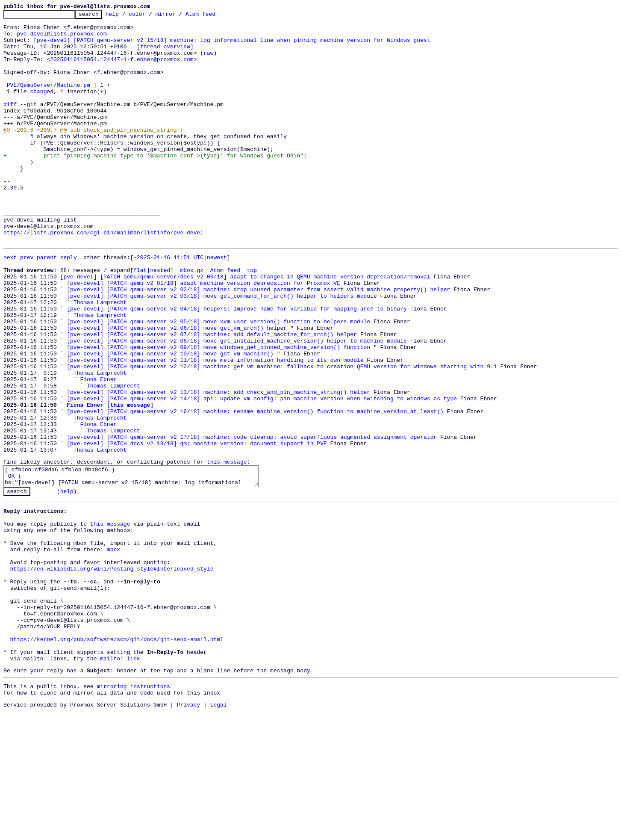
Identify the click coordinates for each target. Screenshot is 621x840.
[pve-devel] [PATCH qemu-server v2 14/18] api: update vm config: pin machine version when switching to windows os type (262, 474)
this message (227, 549)
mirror (179, 16)
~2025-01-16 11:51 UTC (168, 305)
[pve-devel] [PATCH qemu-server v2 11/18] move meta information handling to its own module (215, 428)
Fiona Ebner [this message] (110, 482)
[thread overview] (165, 54)
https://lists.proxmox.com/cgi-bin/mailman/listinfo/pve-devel (103, 277)
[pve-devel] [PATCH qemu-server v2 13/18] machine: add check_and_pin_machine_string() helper (218, 466)
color (150, 16)
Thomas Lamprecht (100, 358)
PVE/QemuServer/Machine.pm (49, 100)
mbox (113, 651)
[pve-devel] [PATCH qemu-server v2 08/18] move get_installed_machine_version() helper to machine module (237, 405)
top (252, 320)
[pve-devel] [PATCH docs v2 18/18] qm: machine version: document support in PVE (197, 528)
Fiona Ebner (98, 451)
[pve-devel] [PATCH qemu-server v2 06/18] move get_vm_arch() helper (177, 389)
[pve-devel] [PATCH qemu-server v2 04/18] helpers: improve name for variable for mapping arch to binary (237, 366)
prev (27, 305)
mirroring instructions (133, 812)
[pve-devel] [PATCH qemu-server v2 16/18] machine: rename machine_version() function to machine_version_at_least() (255, 489)
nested (160, 320)
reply (69, 305)
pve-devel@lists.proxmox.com (62, 38)
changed (42, 108)
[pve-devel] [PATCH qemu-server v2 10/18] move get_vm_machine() (170, 420)
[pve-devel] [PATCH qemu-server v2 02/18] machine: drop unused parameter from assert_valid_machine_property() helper (258, 343)
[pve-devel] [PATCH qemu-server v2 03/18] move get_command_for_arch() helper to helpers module (222, 351)
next (10, 305)
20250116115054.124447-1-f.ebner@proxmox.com (122, 69)
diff (10, 123)
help (125, 16)
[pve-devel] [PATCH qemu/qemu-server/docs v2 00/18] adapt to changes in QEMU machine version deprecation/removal (245, 328)
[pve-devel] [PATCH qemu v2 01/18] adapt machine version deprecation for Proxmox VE (203, 335)
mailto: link (120, 781)
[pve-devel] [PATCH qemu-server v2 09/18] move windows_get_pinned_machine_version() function (218, 412)
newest (217, 305)
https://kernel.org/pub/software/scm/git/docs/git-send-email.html (117, 758)
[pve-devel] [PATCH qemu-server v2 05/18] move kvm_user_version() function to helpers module (218, 382)
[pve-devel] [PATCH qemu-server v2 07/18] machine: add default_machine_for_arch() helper (212, 397)
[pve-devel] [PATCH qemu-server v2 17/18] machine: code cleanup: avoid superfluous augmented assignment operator (252, 520)
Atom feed (214, 16)
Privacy (189, 833)
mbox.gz (192, 320)
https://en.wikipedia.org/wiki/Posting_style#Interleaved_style (112, 674)
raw (208, 62)
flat (140, 320)
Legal (219, 833)
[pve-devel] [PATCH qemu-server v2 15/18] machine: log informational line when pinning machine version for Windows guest (232, 46)
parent (47, 305)
